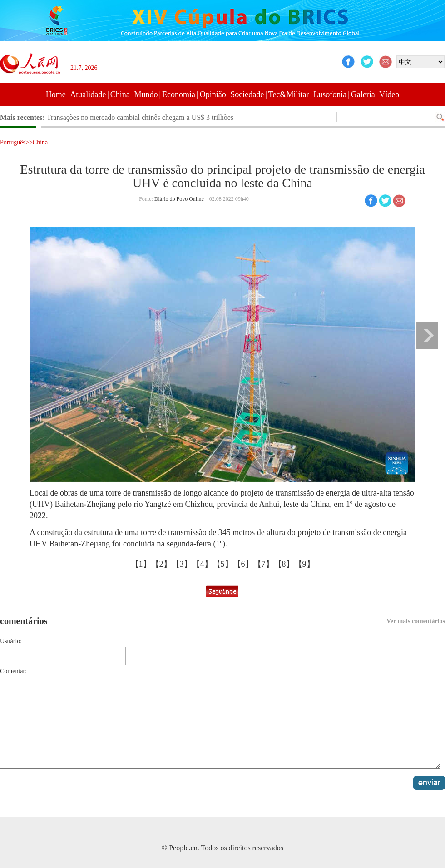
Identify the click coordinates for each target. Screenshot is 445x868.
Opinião (213, 94)
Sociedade (247, 94)
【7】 (264, 564)
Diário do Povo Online (179, 199)
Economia (179, 94)
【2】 (161, 564)
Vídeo (389, 94)
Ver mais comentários (416, 621)
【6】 (243, 564)
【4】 (202, 564)
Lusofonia (330, 94)
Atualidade (88, 94)
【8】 (284, 564)
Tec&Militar (289, 94)
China (120, 94)
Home (56, 94)
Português (13, 142)
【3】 (182, 564)
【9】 (304, 564)
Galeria (363, 94)
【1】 (141, 564)
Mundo (146, 94)
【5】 (223, 564)
